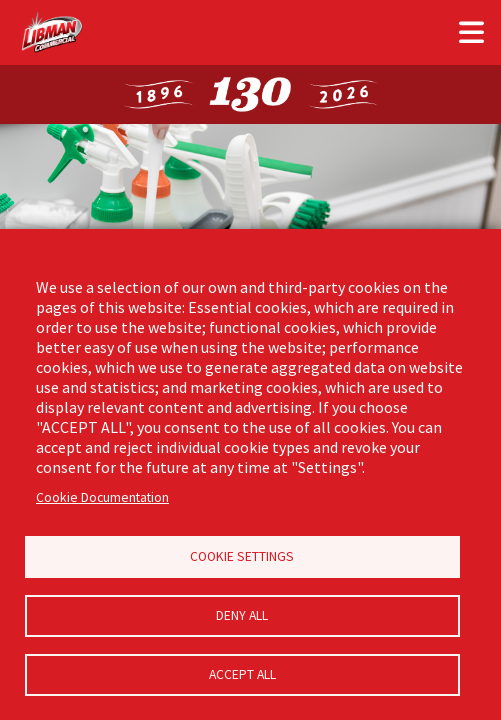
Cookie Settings (242, 556)
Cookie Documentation (102, 497)
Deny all (242, 615)
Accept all (242, 674)
